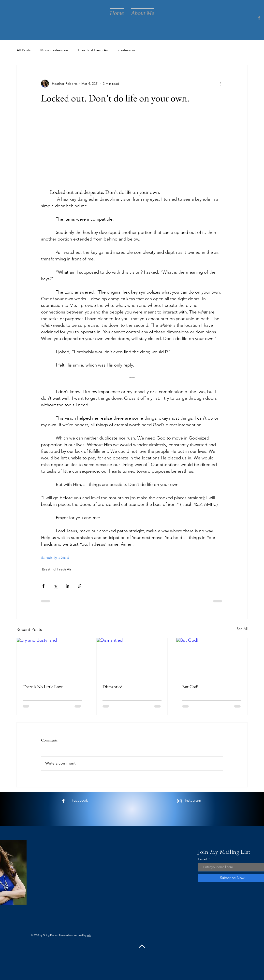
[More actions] (220, 84)
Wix (89, 935)
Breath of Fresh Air (93, 50)
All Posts (23, 50)
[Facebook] (259, 18)
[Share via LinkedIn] (67, 586)
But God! (190, 687)
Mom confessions (54, 50)
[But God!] (212, 658)
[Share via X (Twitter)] (55, 586)
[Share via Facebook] (43, 586)
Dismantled (112, 687)
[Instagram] (179, 801)
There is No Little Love (43, 687)
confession (126, 50)
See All (242, 629)
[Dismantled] (132, 658)
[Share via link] (80, 586)
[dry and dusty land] (52, 658)
